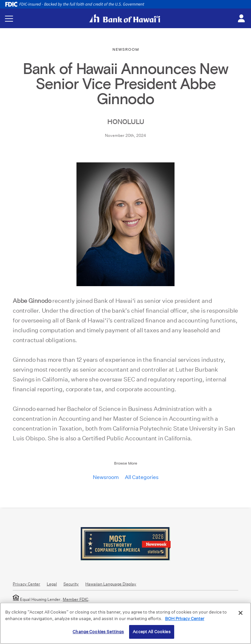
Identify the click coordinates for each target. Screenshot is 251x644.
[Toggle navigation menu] (9, 18)
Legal (52, 584)
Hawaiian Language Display (111, 584)
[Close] (241, 613)
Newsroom (106, 477)
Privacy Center (26, 584)
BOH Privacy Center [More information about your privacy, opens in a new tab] (185, 619)
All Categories (142, 477)
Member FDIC (75, 599)
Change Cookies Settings (98, 632)
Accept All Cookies (151, 632)
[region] (125, 623)
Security (71, 584)
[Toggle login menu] (241, 19)
